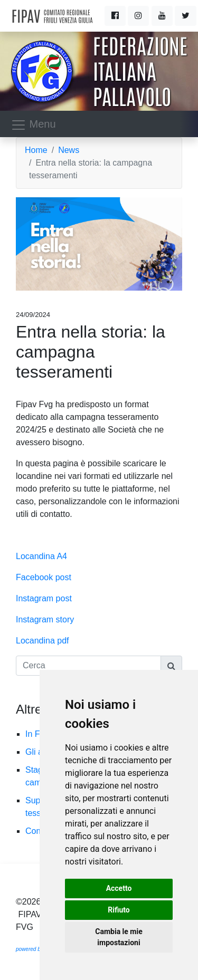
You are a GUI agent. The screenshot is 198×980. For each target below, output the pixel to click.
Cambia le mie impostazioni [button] (119, 937)
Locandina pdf (43, 641)
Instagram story (45, 619)
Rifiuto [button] (119, 910)
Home (36, 150)
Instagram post (44, 598)
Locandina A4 (41, 556)
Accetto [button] (119, 888)
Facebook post (44, 577)
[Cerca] (88, 666)
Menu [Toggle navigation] (33, 125)
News (69, 150)
